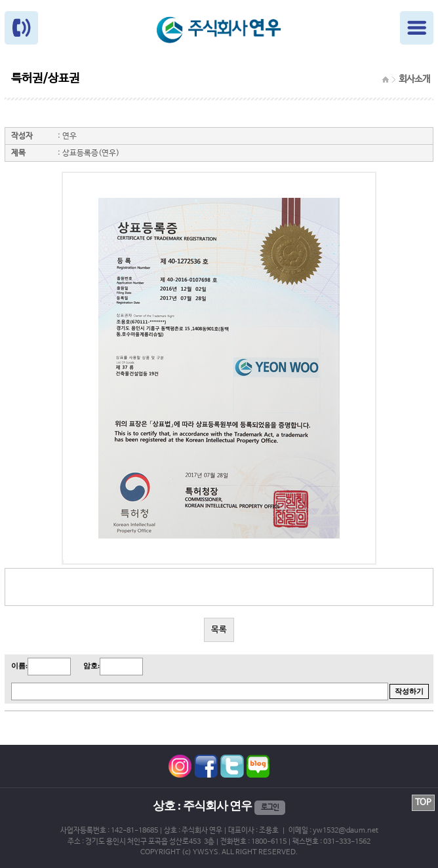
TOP (423, 803)
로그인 (270, 808)
